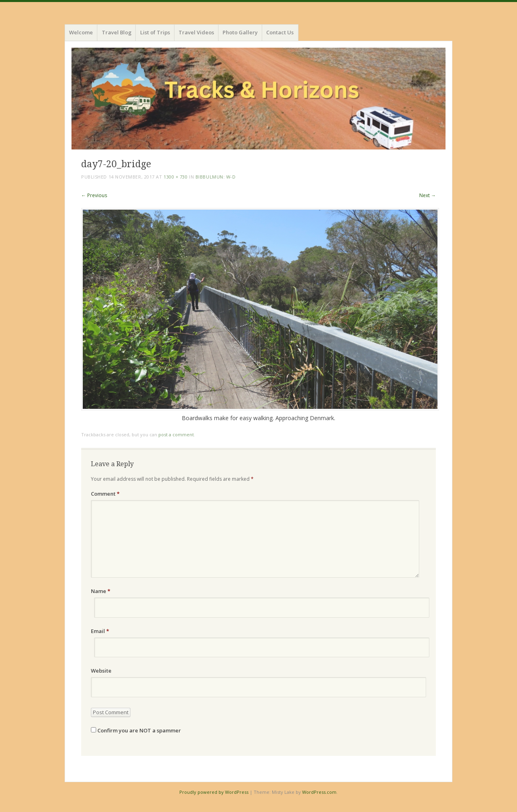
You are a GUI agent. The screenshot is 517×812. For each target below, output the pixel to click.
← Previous (94, 195)
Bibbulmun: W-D (216, 177)
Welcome (81, 32)
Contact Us (280, 32)
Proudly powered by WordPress (214, 792)
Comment (105, 494)
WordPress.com (319, 792)
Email (100, 631)
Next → (428, 195)
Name (101, 591)
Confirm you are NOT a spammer (136, 730)
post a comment (176, 434)
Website (101, 671)
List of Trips (155, 32)
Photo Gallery (240, 32)
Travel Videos (196, 32)
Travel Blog (117, 32)
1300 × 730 (176, 177)
